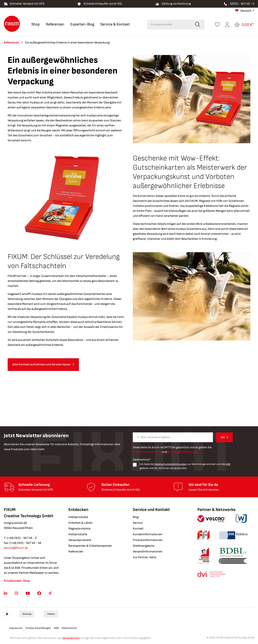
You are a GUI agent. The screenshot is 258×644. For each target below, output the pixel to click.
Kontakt (138, 529)
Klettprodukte (78, 534)
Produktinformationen (148, 540)
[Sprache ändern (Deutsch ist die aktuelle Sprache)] (245, 11)
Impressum (16, 628)
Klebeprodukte (78, 517)
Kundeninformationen (148, 534)
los (223, 437)
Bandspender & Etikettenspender (90, 546)
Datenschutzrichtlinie (147, 452)
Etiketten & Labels (80, 523)
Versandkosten (71, 638)
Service (138, 523)
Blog (136, 517)
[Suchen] (198, 25)
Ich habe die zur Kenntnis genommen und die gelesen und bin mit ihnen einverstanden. (185, 466)
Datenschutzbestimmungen (170, 464)
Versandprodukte (80, 540)
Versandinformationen (148, 552)
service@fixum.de (16, 548)
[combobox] (169, 25)
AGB (228, 464)
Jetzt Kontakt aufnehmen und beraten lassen (42, 365)
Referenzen (76, 552)
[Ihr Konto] (227, 25)
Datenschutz (69, 628)
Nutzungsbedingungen (183, 452)
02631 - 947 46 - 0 (242, 4)
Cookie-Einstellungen (38, 628)
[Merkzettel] (217, 25)
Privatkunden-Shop (17, 581)
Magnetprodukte (79, 529)
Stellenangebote (144, 546)
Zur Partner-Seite (144, 557)
